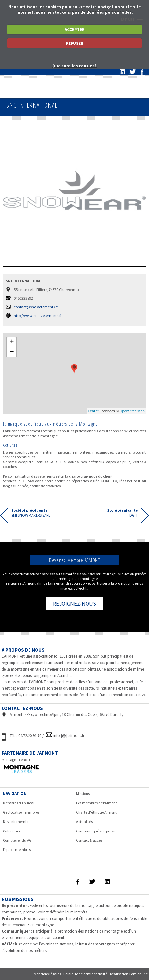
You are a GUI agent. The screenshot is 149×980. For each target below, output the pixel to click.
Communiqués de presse (96, 831)
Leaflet (93, 411)
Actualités (84, 821)
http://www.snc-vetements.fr (38, 315)
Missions (83, 794)
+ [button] (12, 342)
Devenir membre (17, 821)
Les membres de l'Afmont (96, 803)
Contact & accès (89, 840)
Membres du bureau (19, 803)
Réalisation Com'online (129, 974)
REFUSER (75, 43)
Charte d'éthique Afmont (96, 812)
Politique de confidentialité (85, 974)
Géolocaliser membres (21, 812)
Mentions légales (47, 974)
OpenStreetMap (132, 411)
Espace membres (17, 850)
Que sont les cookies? (74, 66)
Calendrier (12, 831)
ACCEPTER (75, 30)
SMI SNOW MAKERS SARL (31, 513)
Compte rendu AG (17, 840)
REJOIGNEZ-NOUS (74, 604)
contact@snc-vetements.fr (36, 307)
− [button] (12, 352)
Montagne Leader (16, 760)
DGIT (122, 513)
